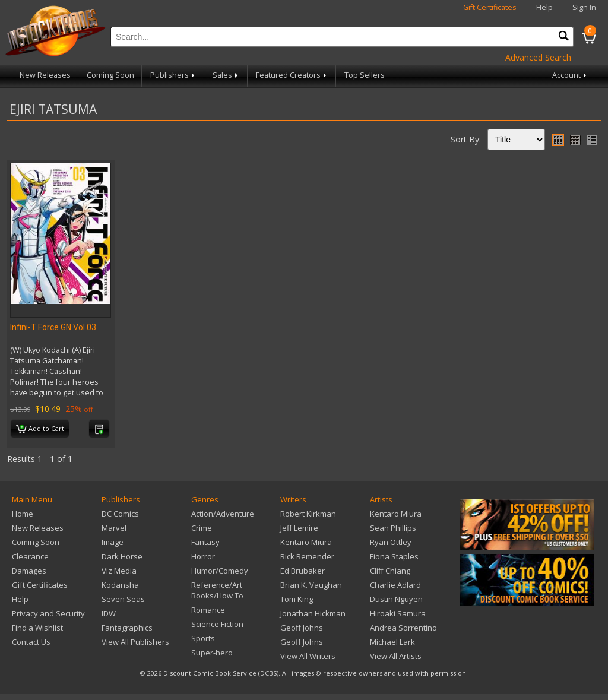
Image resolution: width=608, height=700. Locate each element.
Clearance (30, 556)
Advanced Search (538, 57)
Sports (203, 638)
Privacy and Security (48, 613)
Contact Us (31, 642)
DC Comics (120, 514)
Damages (29, 571)
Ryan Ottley (391, 542)
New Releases (45, 75)
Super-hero (212, 653)
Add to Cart (40, 429)
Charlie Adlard (395, 585)
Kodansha (120, 585)
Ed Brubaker (303, 571)
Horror (203, 556)
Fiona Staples (394, 556)
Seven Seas (123, 599)
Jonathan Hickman (313, 613)
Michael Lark (392, 642)
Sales (226, 75)
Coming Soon (110, 75)
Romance (208, 610)
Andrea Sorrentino (403, 628)
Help (544, 7)
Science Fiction (217, 624)
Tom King (297, 599)
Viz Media (119, 571)
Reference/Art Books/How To (217, 590)
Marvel (114, 528)
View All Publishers (135, 642)
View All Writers (308, 656)
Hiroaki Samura (398, 613)
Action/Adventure (223, 514)
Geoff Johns (302, 628)
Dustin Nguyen (396, 599)
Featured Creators (292, 75)
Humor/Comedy (220, 571)
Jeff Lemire (299, 528)
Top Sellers (365, 75)
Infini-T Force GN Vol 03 (53, 327)
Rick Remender (307, 556)
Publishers (173, 75)
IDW (109, 613)
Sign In (584, 7)
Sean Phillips (393, 528)
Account (570, 75)
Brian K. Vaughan (311, 585)
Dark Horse (122, 556)
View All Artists (396, 656)
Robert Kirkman (308, 514)
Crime (202, 528)
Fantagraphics (127, 628)
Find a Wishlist (37, 628)
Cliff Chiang (390, 571)
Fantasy (205, 542)
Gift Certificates (490, 7)
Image (113, 542)
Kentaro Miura (306, 542)
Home (23, 514)
